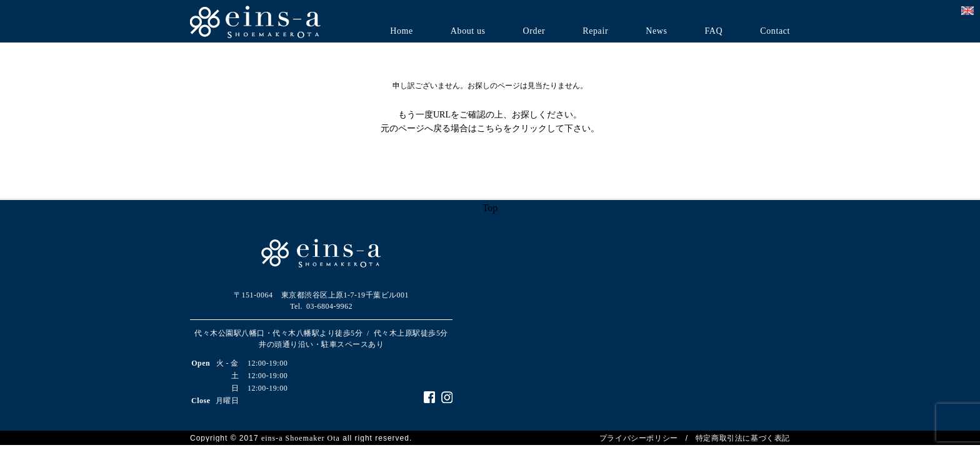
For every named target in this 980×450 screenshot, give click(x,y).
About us (468, 31)
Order (534, 31)
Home (402, 31)
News (656, 31)
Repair (595, 31)
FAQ (713, 31)
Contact (775, 31)
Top (490, 208)
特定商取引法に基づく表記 (743, 438)
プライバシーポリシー (639, 438)
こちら (490, 128)
